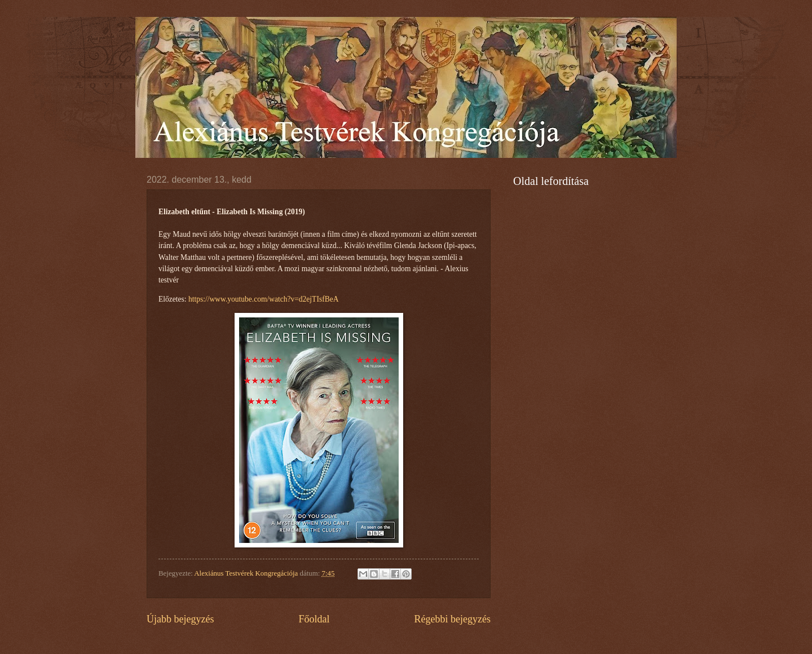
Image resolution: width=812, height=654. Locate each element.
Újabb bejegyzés (180, 619)
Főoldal (314, 619)
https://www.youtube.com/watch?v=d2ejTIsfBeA (264, 299)
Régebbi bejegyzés (452, 619)
